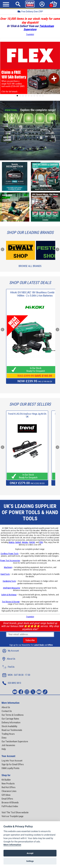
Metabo (25, 542)
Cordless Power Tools (10, 554)
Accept (30, 853)
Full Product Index (10, 806)
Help (4, 749)
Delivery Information (11, 723)
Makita (12, 542)
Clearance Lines (9, 791)
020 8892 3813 (12, 683)
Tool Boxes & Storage (11, 602)
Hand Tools (5, 574)
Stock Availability (9, 726)
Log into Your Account (12, 761)
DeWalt (18, 542)
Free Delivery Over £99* (30, 11)
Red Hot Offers (9, 787)
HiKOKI (32, 542)
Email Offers (7, 799)
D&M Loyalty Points (11, 768)
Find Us (8, 667)
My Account (11, 651)
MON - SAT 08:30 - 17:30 (16, 675)
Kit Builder (6, 780)
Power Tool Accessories (10, 561)
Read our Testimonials (12, 730)
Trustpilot (30, 34)
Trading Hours (8, 734)
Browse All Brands (30, 266)
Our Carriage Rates (10, 719)
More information (12, 845)
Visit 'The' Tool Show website (15, 812)
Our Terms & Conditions (13, 715)
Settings (30, 861)
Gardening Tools (9, 581)
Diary (4, 738)
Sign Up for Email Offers (13, 764)
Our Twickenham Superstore (15, 741)
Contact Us (7, 711)
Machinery (8, 567)
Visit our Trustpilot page (12, 816)
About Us (9, 659)
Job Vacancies (8, 745)
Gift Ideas (6, 795)
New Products (8, 784)
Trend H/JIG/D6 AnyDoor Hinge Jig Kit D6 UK (27, 415)
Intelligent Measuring (11, 588)
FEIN (41, 542)
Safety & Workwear (9, 595)
